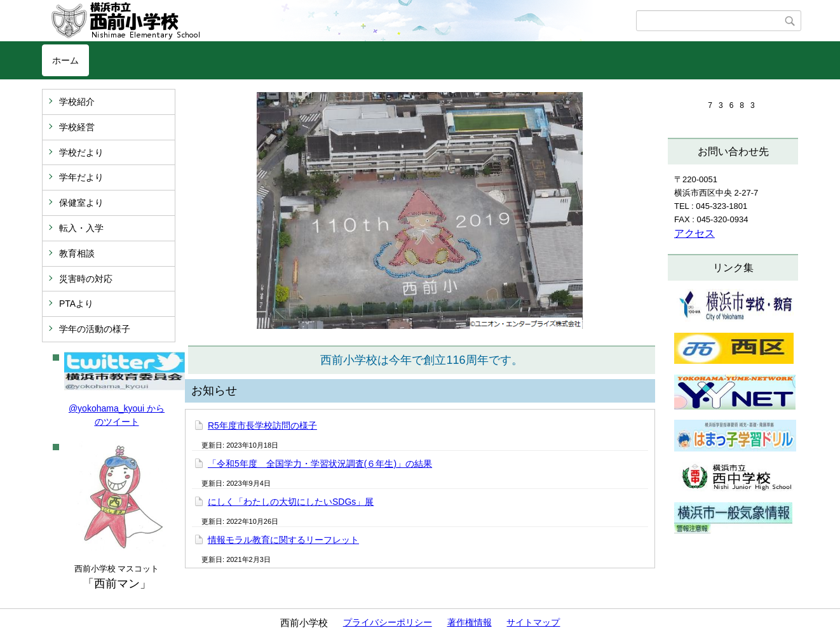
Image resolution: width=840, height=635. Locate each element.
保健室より (81, 203)
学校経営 (77, 127)
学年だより (81, 177)
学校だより (81, 152)
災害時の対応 (86, 279)
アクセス (694, 233)
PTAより (76, 304)
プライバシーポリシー (388, 622)
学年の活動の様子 (95, 329)
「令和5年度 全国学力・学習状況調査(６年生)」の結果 (320, 464)
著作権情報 (470, 622)
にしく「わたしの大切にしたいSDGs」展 (291, 502)
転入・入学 (81, 228)
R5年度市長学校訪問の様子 (262, 425)
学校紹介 (77, 102)
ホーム (65, 60)
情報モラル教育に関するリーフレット (283, 540)
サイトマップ (533, 622)
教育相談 (77, 253)
